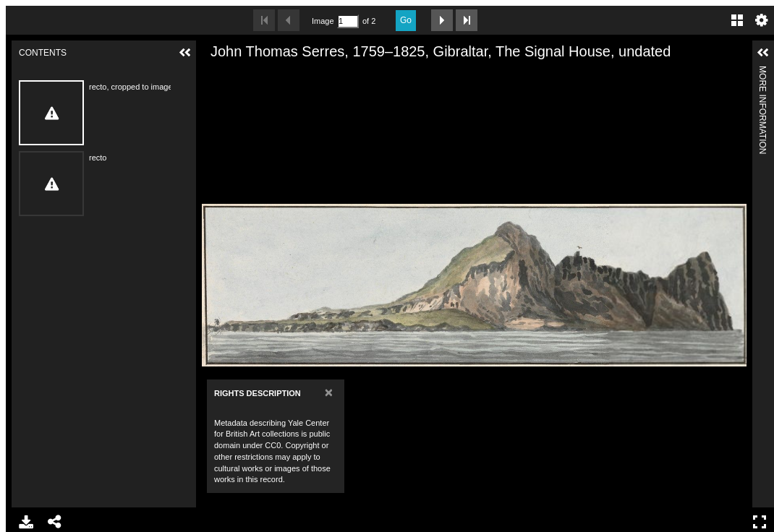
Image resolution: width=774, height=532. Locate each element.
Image (323, 21)
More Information (762, 72)
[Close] (329, 392)
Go (406, 20)
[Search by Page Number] (348, 21)
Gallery (737, 20)
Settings (762, 20)
